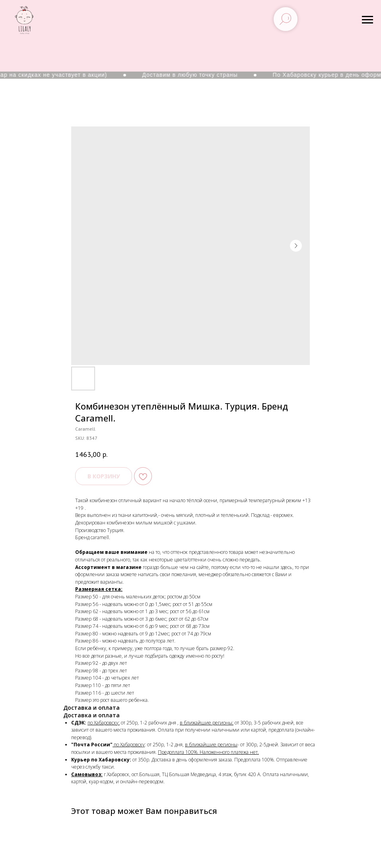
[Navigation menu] (367, 20)
